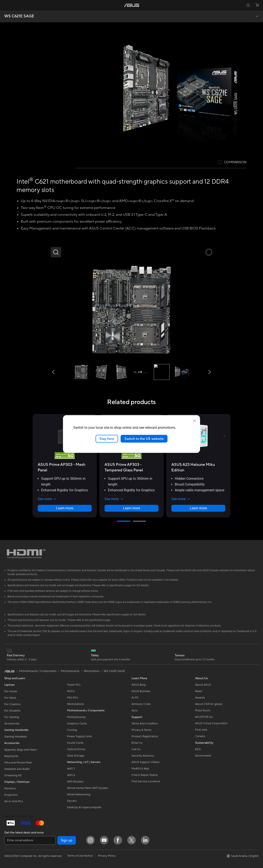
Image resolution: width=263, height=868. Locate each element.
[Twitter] (131, 840)
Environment (203, 756)
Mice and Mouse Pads (18, 763)
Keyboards (11, 756)
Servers (72, 801)
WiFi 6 (71, 775)
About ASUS (203, 685)
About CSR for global (209, 704)
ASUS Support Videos (146, 762)
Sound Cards (75, 743)
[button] (6, 5)
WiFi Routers (75, 782)
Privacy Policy (107, 856)
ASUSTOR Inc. (204, 717)
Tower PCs (74, 685)
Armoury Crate (141, 704)
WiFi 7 (71, 769)
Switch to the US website (144, 439)
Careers (200, 736)
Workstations (75, 704)
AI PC (135, 698)
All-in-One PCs (14, 801)
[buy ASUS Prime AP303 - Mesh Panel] (65, 467)
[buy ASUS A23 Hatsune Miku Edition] (198, 467)
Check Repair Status (145, 775)
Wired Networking (79, 795)
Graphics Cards (77, 724)
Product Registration (145, 736)
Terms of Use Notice (80, 856)
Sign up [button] (67, 840)
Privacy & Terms (141, 730)
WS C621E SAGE (19, 16)
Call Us (136, 749)
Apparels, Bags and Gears (21, 750)
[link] (132, 5)
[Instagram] (90, 840)
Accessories (12, 724)
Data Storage (76, 756)
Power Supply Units (79, 736)
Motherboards (76, 717)
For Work (10, 698)
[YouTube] (104, 840)
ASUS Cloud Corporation (211, 723)
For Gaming (12, 717)
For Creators (12, 704)
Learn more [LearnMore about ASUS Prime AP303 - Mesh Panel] (65, 508)
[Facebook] (118, 840)
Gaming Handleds (16, 737)
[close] (194, 421)
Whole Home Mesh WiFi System (87, 788)
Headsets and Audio (17, 769)
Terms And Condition (145, 724)
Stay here (107, 439)
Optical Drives (76, 749)
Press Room (203, 711)
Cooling (72, 730)
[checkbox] (232, 163)
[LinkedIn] (145, 840)
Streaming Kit (13, 775)
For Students (12, 711)
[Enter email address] (30, 840)
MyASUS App (140, 769)
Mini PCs (73, 698)
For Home (11, 691)
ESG (198, 749)
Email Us (137, 743)
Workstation (92, 671)
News (199, 691)
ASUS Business (141, 691)
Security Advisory (143, 756)
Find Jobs (201, 730)
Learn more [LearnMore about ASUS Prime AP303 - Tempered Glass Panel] (131, 508)
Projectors (11, 795)
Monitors (10, 789)
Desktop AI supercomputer (84, 807)
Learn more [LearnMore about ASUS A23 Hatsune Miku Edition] (198, 508)
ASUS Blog (139, 685)
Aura (134, 711)
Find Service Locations (146, 781)
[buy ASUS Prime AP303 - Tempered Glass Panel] (131, 467)
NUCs (71, 691)
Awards (200, 698)
